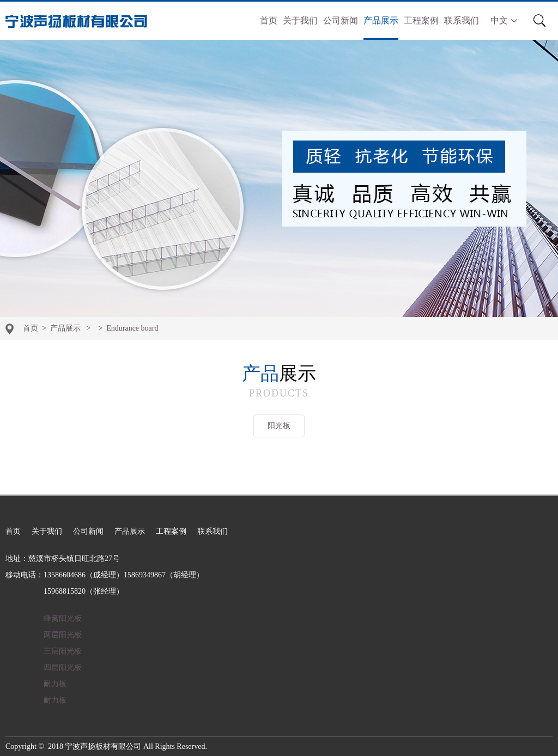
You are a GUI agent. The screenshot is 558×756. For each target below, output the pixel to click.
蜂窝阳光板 (63, 618)
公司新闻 (341, 20)
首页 (269, 20)
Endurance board (132, 328)
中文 (504, 20)
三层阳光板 (63, 651)
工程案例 (421, 20)
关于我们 (300, 20)
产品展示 (381, 20)
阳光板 (279, 426)
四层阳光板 (63, 667)
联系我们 (462, 20)
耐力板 (55, 684)
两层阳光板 (63, 635)
